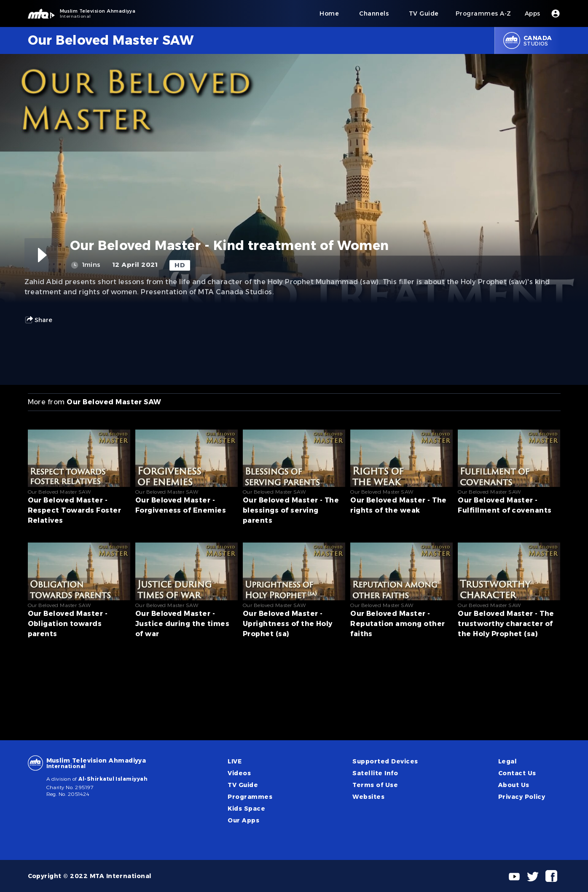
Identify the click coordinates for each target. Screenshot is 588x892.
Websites (368, 797)
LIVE (235, 761)
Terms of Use (375, 785)
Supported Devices (385, 761)
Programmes (250, 797)
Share (38, 320)
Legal (507, 761)
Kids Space (246, 809)
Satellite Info (375, 773)
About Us (514, 785)
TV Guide (243, 785)
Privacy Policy (522, 797)
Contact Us (517, 773)
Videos (239, 773)
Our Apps (243, 820)
